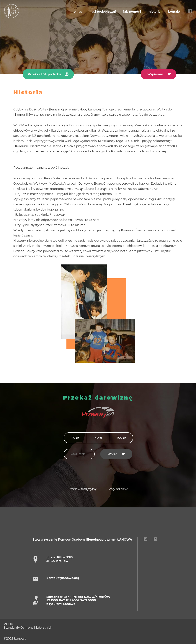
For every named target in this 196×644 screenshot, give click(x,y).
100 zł (121, 438)
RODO (8, 624)
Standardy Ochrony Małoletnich (28, 628)
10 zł (75, 438)
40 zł (98, 438)
